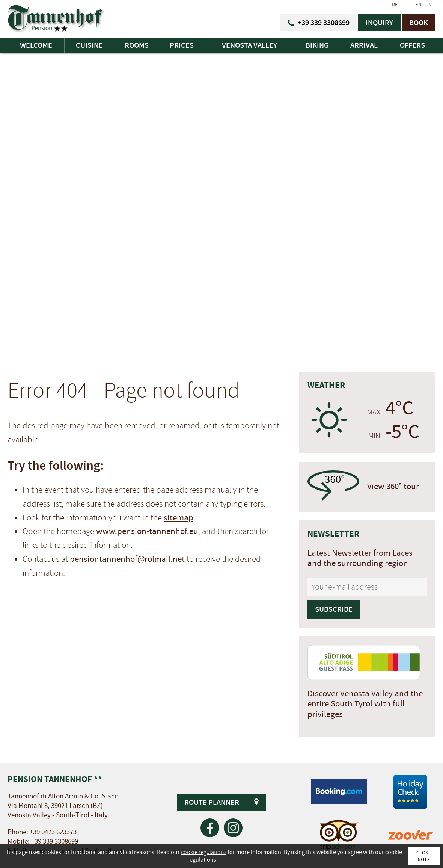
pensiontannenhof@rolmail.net (127, 559)
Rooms (137, 45)
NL (431, 5)
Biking (317, 45)
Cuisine (89, 45)
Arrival (364, 45)
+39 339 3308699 (55, 842)
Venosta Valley (249, 45)
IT (407, 5)
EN (418, 5)
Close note (424, 856)
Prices (182, 45)
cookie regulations (204, 852)
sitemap (179, 518)
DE (395, 5)
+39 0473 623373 (53, 832)
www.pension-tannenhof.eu (147, 531)
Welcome (36, 45)
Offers (412, 45)
